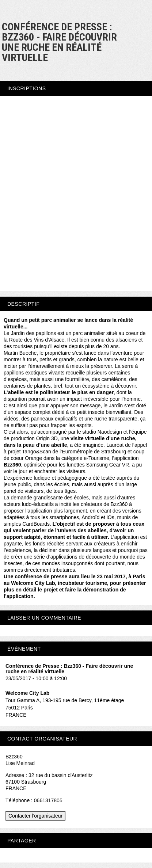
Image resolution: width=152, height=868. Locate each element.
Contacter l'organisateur (35, 816)
